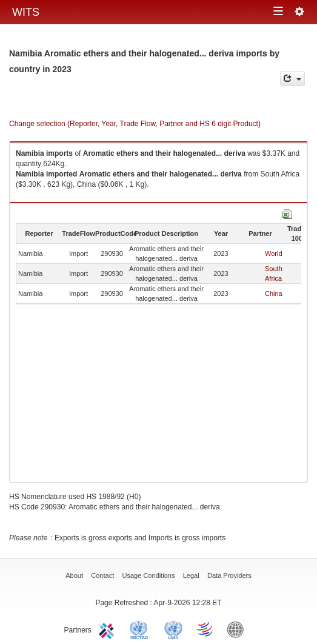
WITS (26, 12)
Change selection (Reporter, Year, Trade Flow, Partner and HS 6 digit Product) (135, 124)
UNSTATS (173, 629)
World (274, 253)
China (274, 293)
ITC (108, 629)
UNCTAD (141, 629)
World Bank (238, 629)
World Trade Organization (205, 629)
